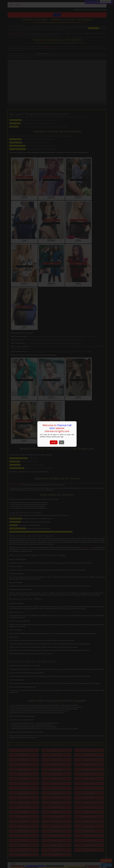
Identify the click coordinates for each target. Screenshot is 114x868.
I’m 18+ (54, 442)
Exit (62, 442)
